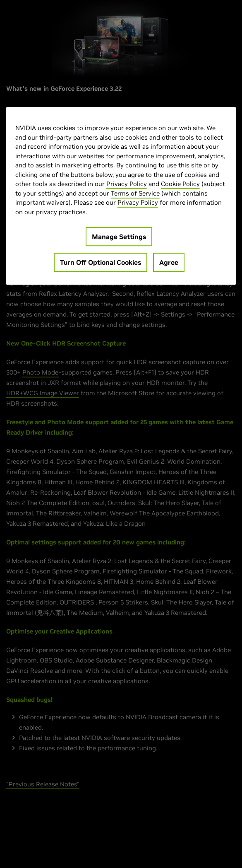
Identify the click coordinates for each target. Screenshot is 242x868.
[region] (121, 196)
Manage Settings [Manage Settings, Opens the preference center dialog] (119, 237)
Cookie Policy (180, 184)
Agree (169, 262)
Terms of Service (135, 193)
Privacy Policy (127, 184)
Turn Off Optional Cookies (101, 262)
